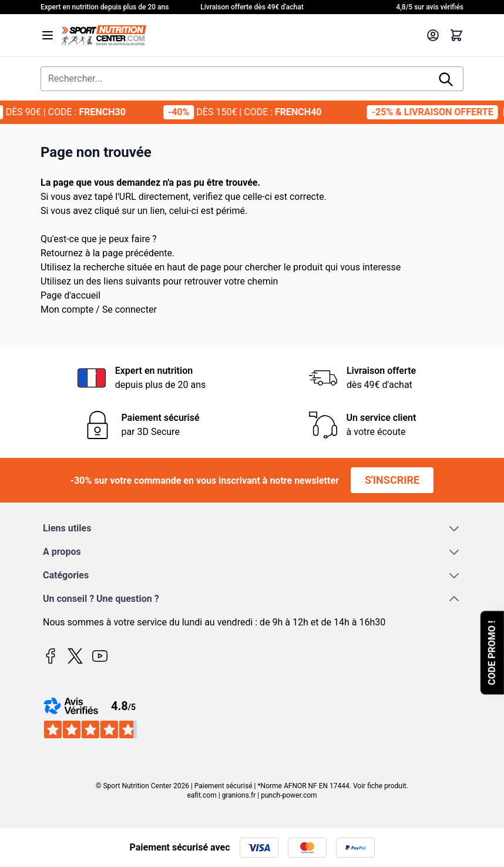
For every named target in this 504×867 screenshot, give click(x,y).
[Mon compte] (433, 35)
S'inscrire (392, 480)
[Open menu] (48, 35)
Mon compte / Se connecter (99, 309)
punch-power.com (289, 795)
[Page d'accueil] (240, 35)
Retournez (62, 253)
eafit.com (201, 795)
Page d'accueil (70, 295)
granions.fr (239, 795)
